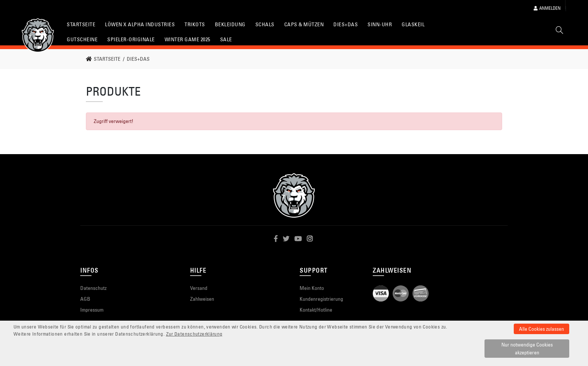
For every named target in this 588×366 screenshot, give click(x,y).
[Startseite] (38, 35)
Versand (199, 288)
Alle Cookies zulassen (541, 329)
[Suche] (559, 31)
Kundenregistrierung (321, 299)
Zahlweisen (202, 299)
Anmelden (547, 8)
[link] (105, 59)
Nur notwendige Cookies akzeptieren (527, 349)
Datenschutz (93, 288)
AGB (85, 299)
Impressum (92, 310)
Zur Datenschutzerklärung (194, 334)
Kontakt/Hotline (316, 310)
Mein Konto (312, 288)
